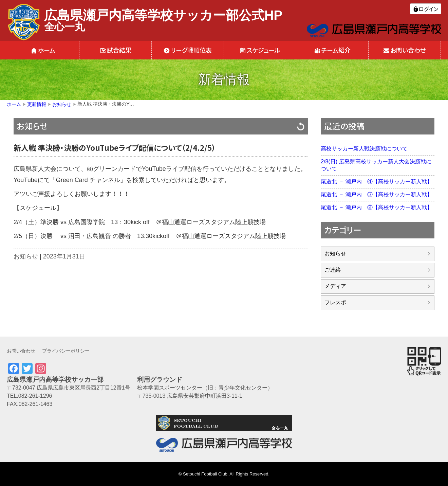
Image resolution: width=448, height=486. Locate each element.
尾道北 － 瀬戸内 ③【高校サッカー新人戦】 (377, 194)
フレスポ (335, 302)
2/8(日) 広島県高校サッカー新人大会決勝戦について (376, 165)
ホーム (47, 50)
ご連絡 (333, 270)
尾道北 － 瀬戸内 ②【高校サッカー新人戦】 (377, 207)
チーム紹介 (336, 50)
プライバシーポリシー (66, 351)
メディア (335, 286)
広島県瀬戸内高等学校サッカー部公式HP (163, 15)
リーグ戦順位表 (191, 50)
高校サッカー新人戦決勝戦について (364, 149)
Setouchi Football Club (205, 474)
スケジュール (264, 50)
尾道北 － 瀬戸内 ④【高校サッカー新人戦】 (377, 182)
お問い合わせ (408, 50)
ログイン (428, 9)
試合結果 (119, 50)
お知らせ (32, 126)
